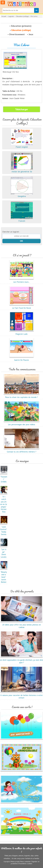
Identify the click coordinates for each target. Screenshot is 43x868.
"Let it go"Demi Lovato (4, 552)
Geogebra (22, 195)
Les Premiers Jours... (22, 281)
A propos (7, 861)
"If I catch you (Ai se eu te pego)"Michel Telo (4, 503)
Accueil (4, 16)
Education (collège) (22, 16)
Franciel (22, 220)
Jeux (31, 34)
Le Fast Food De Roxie (22, 307)
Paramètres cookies (25, 864)
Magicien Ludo (22, 333)
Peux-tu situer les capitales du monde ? (22, 396)
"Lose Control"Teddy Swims (4, 529)
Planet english (22, 146)
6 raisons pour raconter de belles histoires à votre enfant (21, 695)
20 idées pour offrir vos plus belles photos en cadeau (21, 625)
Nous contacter (26, 861)
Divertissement (17, 34)
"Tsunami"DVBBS (4, 478)
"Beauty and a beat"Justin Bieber (4, 576)
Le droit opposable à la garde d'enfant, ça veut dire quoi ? (21, 660)
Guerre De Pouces (22, 359)
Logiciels (11, 16)
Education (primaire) (21, 26)
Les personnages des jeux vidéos (22, 423)
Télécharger (22, 109)
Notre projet (15, 861)
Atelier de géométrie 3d (22, 170)
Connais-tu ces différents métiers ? (22, 450)
